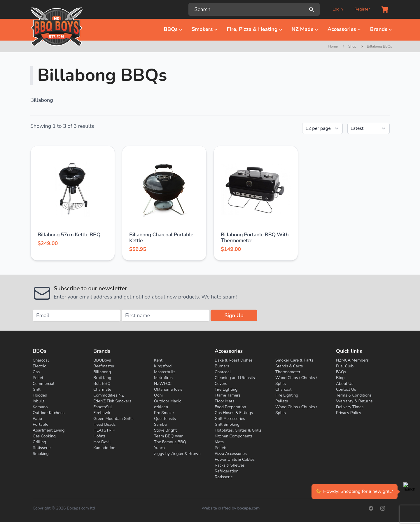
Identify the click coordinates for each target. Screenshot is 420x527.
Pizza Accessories (231, 454)
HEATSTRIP (104, 430)
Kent (158, 360)
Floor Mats (224, 401)
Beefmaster (104, 366)
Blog (340, 378)
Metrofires (163, 378)
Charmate (102, 389)
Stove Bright (165, 430)
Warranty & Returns (354, 401)
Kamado (40, 407)
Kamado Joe (104, 448)
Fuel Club (345, 366)
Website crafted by (231, 508)
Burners (222, 366)
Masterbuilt (164, 372)
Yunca (159, 448)
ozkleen (161, 407)
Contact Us (346, 389)
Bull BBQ (102, 384)
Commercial (43, 384)
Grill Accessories (230, 419)
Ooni (158, 395)
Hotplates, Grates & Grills (238, 430)
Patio (37, 419)
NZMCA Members (352, 360)
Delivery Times (350, 407)
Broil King (102, 378)
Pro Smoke (164, 413)
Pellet (38, 378)
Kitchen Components (234, 436)
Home (333, 46)
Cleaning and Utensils (235, 378)
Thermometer (288, 372)
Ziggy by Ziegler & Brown (177, 454)
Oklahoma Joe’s (168, 389)
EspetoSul (103, 407)
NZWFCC (163, 384)
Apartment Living (49, 430)
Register (362, 9)
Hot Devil (102, 442)
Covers (221, 384)
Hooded (40, 395)
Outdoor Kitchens (49, 413)
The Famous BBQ (170, 442)
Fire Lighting (226, 389)
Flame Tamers (228, 395)
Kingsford (163, 366)
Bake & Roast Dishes (234, 360)
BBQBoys (102, 360)
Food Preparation (230, 407)
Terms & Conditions (354, 395)
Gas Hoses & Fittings (234, 413)
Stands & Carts (289, 366)
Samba (160, 424)
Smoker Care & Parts (294, 360)
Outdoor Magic (168, 401)
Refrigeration (227, 471)
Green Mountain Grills (113, 419)
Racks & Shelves (230, 465)
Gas (36, 372)
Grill (37, 389)
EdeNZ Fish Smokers (112, 401)
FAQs (341, 372)
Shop (352, 46)
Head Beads (105, 424)
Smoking (41, 454)
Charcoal (41, 360)
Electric (39, 366)
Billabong (102, 372)
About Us (345, 384)
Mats (219, 442)
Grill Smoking (227, 424)
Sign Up (234, 315)
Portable (41, 424)
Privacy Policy (349, 413)
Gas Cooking (44, 436)
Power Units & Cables (235, 459)
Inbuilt (38, 401)
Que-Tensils (165, 419)
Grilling (39, 442)
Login (338, 9)
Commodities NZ (109, 395)
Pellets (221, 448)
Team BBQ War (168, 436)
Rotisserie (42, 448)
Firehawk (102, 413)
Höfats (99, 436)
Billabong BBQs (379, 46)
